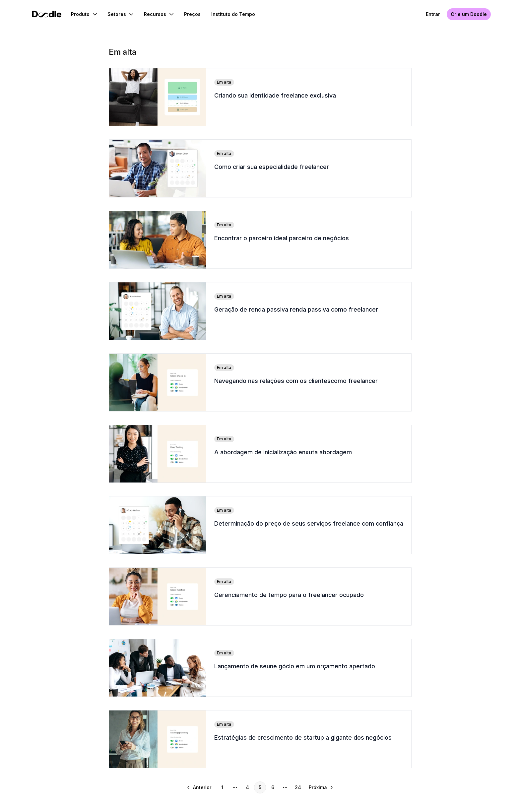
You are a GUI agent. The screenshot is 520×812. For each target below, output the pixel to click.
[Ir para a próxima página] (321, 787)
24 (298, 787)
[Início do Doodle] (47, 14)
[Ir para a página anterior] (199, 787)
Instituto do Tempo (233, 14)
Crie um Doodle (469, 14)
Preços (192, 14)
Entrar (433, 14)
